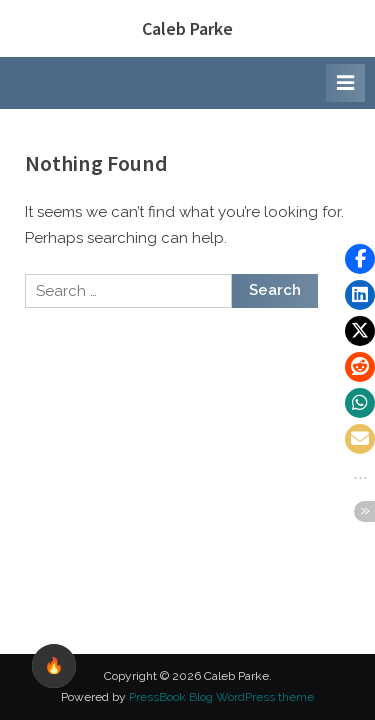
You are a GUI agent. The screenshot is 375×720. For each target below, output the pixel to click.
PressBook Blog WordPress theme (221, 697)
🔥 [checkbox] (54, 665)
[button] (360, 259)
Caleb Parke (187, 28)
